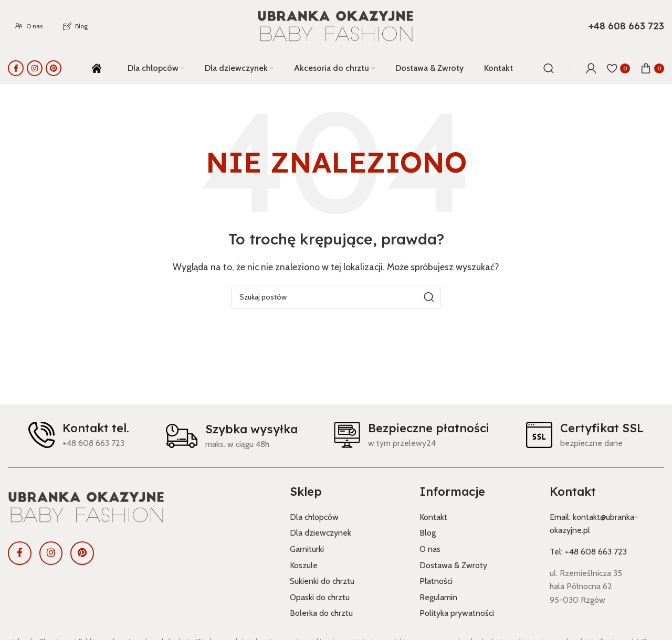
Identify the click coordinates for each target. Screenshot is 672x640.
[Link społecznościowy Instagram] (35, 68)
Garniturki (307, 549)
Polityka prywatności (457, 613)
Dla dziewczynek (321, 533)
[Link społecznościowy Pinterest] (54, 68)
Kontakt (433, 517)
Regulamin (438, 597)
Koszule (304, 565)
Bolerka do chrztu (321, 613)
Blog (428, 533)
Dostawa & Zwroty (453, 565)
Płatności (436, 581)
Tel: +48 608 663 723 (588, 552)
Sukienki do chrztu (322, 581)
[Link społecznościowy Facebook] (16, 68)
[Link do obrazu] (141, 507)
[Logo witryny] (336, 26)
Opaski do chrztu (320, 597)
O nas (430, 549)
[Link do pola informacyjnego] (626, 26)
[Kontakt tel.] (41, 435)
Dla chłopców (314, 517)
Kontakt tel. (96, 428)
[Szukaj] (549, 68)
